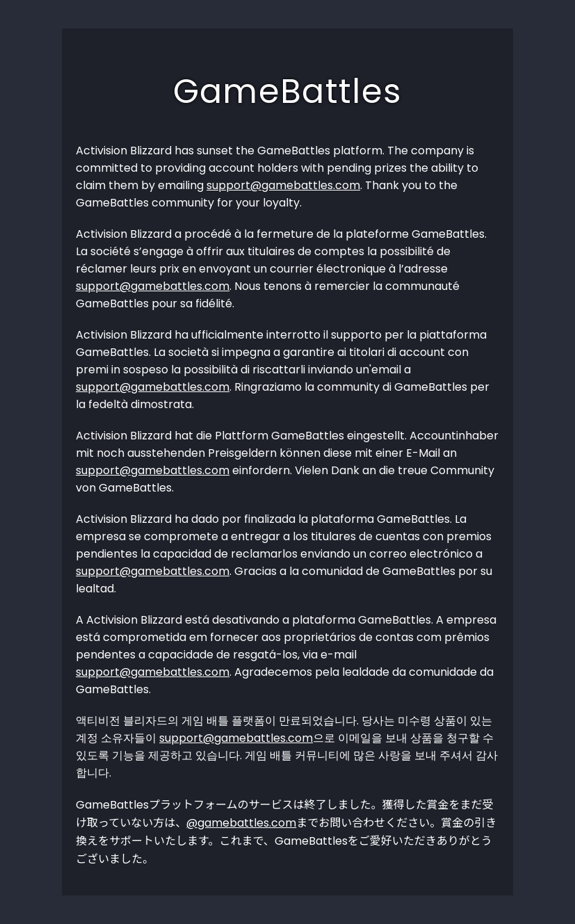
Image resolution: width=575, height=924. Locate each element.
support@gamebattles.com (283, 185)
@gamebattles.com (241, 823)
